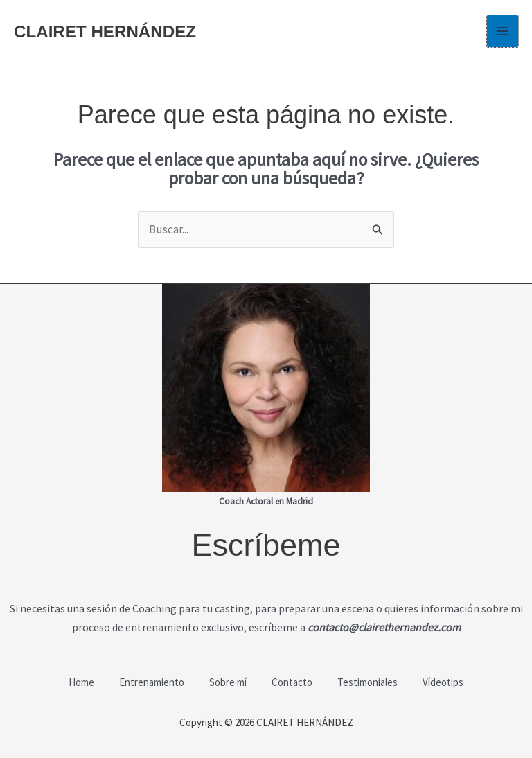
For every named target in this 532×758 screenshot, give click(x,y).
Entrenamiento (148, 681)
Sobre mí (227, 681)
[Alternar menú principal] (503, 31)
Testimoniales (372, 681)
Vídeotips (450, 681)
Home (74, 681)
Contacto (293, 681)
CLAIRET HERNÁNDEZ (108, 31)
